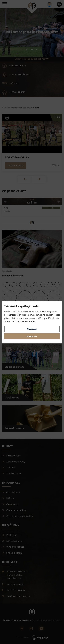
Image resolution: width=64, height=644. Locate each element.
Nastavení (32, 329)
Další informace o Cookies (23, 321)
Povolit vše (32, 336)
